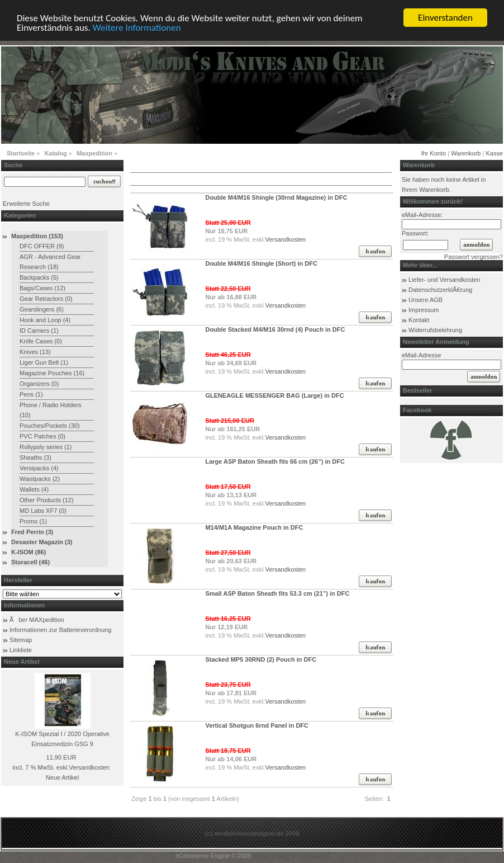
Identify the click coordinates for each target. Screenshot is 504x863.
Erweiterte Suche (26, 204)
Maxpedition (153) (37, 236)
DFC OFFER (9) (42, 246)
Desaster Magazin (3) (42, 542)
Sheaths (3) (35, 458)
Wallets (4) (34, 489)
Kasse (494, 153)
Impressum (424, 310)
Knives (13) (35, 352)
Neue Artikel (62, 777)
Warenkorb (466, 153)
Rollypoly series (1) (46, 447)
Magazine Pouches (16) (52, 373)
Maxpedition (94, 153)
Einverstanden (445, 18)
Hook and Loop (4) (45, 320)
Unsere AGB (425, 300)
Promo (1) (33, 521)
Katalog (55, 153)
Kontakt (419, 320)
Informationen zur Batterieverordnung (60, 630)
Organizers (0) (39, 384)
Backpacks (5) (39, 277)
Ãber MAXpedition (37, 620)
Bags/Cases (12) (42, 288)
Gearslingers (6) (42, 309)
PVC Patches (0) (42, 436)
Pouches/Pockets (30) (50, 426)
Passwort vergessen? (474, 257)
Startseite (21, 153)
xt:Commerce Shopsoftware (291, 856)
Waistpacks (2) (40, 479)
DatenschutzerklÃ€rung (440, 290)
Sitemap (21, 640)
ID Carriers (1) (39, 331)
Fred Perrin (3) (32, 532)
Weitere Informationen (137, 28)
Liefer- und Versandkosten (444, 280)
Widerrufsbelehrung (435, 330)
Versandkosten (89, 767)
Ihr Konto (433, 153)
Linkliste (21, 650)
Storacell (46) (30, 562)
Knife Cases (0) (41, 341)
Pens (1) (31, 394)
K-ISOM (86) (28, 552)
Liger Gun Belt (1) (44, 362)
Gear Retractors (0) (46, 299)
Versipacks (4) (39, 468)
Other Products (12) (47, 500)
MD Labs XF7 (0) (43, 511)
